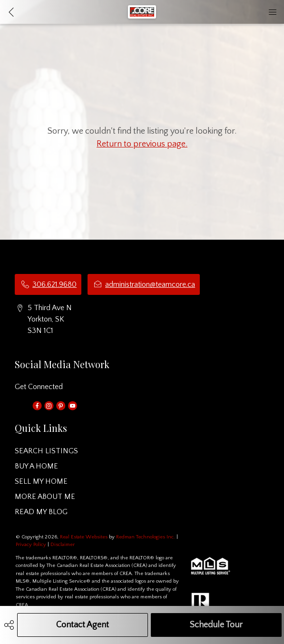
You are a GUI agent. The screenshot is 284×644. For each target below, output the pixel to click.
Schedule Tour (216, 625)
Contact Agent (83, 625)
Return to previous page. (142, 144)
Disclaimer (63, 545)
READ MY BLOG (41, 512)
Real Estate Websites (84, 537)
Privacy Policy (31, 545)
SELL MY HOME (41, 481)
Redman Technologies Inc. (146, 537)
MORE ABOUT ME (45, 497)
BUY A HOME (36, 466)
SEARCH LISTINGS (46, 451)
